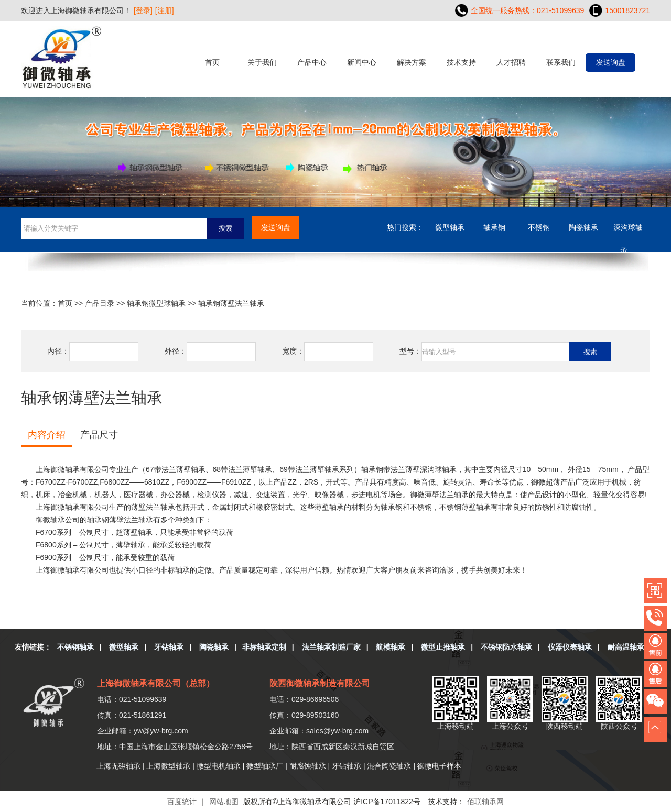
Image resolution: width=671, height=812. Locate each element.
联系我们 (561, 62)
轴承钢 (494, 227)
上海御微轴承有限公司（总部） (156, 683)
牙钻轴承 (169, 647)
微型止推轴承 (443, 647)
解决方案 (412, 62)
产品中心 (312, 62)
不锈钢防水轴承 (506, 647)
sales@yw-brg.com (337, 731)
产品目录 (100, 303)
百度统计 (182, 802)
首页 (212, 62)
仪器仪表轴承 (570, 647)
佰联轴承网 (485, 802)
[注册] (165, 10)
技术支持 (461, 62)
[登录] (143, 10)
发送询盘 (611, 62)
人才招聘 (511, 62)
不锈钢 (539, 227)
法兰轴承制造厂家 (331, 647)
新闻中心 (362, 62)
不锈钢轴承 (75, 647)
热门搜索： (405, 227)
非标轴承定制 (264, 647)
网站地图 (224, 802)
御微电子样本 (439, 766)
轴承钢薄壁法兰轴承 (231, 303)
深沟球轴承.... (628, 231)
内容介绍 (47, 435)
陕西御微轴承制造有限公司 (320, 683)
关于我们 (262, 62)
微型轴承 (450, 227)
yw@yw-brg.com (161, 731)
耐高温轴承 (626, 647)
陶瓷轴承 (583, 227)
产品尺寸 (99, 435)
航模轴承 (391, 647)
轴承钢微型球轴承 (156, 303)
